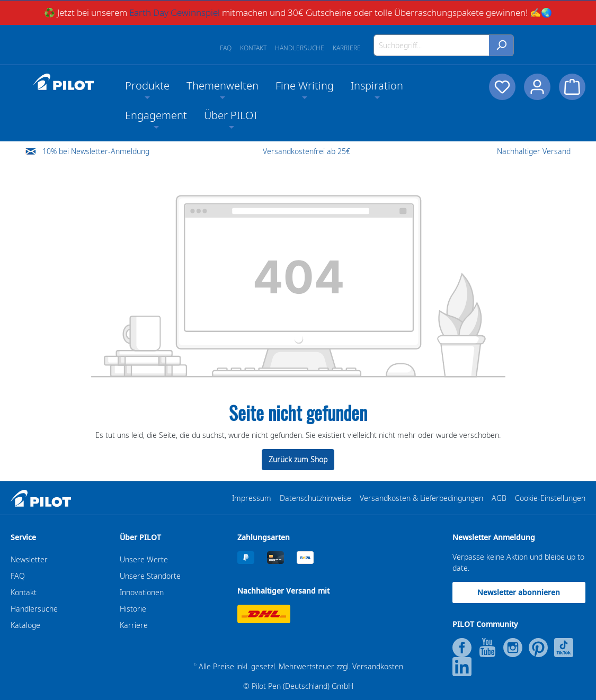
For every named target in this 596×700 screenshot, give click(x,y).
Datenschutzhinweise (315, 498)
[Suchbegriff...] (432, 45)
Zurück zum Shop (298, 459)
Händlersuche (300, 48)
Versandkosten (378, 666)
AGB (499, 498)
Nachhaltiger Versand (534, 151)
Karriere (347, 48)
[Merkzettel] (502, 87)
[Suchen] (501, 45)
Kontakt (253, 48)
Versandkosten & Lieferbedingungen (421, 498)
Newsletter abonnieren (519, 592)
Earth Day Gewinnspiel (175, 12)
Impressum (252, 498)
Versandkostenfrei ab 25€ (306, 151)
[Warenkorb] (572, 87)
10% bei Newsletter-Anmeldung (96, 151)
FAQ (226, 48)
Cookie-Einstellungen (550, 498)
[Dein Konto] (537, 87)
